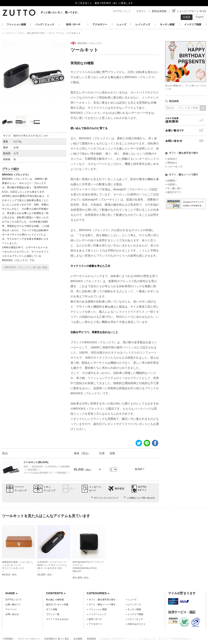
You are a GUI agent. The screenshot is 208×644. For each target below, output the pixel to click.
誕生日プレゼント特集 (57, 604)
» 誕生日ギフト (174, 192)
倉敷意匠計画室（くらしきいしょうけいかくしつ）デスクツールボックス (18, 565)
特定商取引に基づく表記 (57, 639)
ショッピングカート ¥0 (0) (191, 11)
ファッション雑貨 (16, 24)
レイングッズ (143, 24)
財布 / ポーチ (73, 24)
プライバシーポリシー (29, 639)
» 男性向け (171, 163)
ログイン (141, 11)
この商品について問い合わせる (141, 498)
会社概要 (78, 639)
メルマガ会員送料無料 (186, 120)
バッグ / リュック (45, 24)
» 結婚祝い (171, 181)
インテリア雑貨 (193, 24)
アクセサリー (100, 24)
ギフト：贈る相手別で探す (32, 33)
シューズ (121, 24)
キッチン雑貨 (167, 24)
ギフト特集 (52, 609)
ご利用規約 (8, 639)
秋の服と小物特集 (55, 600)
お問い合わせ (186, 141)
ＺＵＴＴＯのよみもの (57, 619)
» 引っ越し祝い (174, 188)
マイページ (11, 609)
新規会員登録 (159, 11)
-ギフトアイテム (56, 33)
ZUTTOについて (122, 11)
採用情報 (91, 639)
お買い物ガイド (186, 130)
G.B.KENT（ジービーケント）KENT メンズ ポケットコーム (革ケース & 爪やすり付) (53, 565)
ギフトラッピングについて (106, 498)
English (200, 17)
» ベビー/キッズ (174, 167)
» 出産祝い (171, 184)
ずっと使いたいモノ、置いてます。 (60, 12)
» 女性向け (171, 159)
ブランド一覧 (53, 614)
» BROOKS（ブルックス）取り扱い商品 (25, 267)
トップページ (9, 33)
